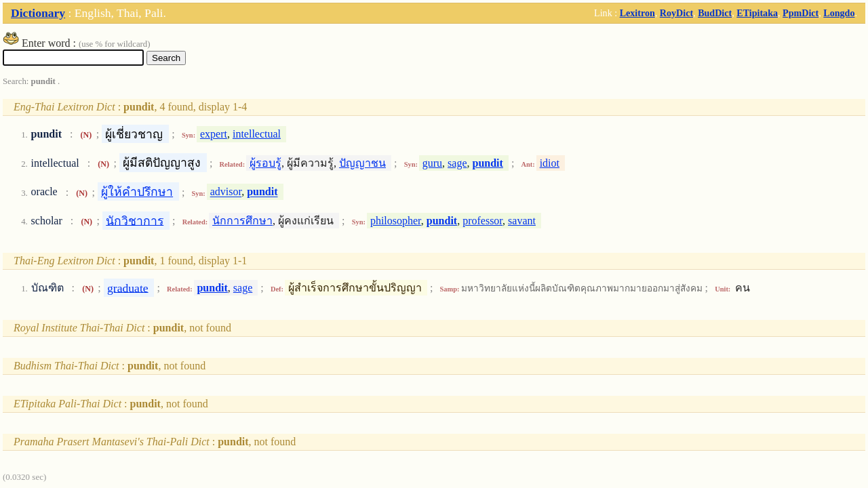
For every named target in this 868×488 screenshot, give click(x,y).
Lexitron (637, 13)
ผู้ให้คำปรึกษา (137, 192)
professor (482, 221)
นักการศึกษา (242, 221)
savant (522, 221)
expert (214, 134)
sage (457, 163)
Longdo (839, 13)
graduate (128, 287)
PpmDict (801, 13)
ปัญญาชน (362, 163)
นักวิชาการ (135, 220)
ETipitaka (757, 13)
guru (432, 163)
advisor (226, 192)
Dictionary (38, 13)
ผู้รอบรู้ (265, 163)
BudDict (715, 13)
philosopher (396, 221)
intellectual (257, 134)
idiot (550, 163)
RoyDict (676, 13)
